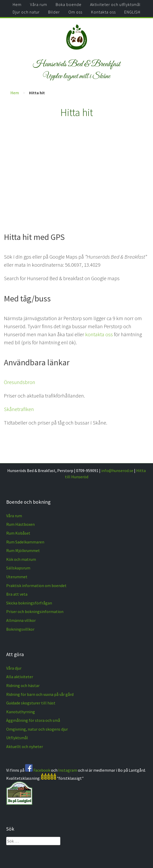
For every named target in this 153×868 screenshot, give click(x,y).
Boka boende (69, 4)
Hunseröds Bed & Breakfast (77, 64)
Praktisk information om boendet (36, 586)
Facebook (42, 770)
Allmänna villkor (21, 620)
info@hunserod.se (117, 470)
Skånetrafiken (19, 409)
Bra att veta (17, 594)
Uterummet (17, 577)
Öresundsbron (20, 382)
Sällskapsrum (18, 568)
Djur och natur (26, 12)
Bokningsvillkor (20, 629)
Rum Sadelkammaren (25, 542)
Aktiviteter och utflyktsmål (115, 4)
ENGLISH (132, 12)
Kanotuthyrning (21, 712)
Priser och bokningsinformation (35, 611)
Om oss (75, 12)
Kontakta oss (103, 12)
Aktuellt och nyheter (25, 746)
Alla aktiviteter (20, 677)
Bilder (54, 12)
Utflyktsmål (17, 738)
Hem (17, 4)
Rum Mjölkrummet (23, 550)
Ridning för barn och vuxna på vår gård (40, 694)
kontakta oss (99, 334)
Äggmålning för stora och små (33, 720)
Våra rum (39, 4)
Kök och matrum (21, 559)
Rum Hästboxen (20, 524)
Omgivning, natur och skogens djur (37, 729)
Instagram (68, 770)
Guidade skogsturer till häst (31, 703)
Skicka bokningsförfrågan (29, 603)
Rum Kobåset (18, 533)
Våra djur (14, 668)
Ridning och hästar (23, 685)
